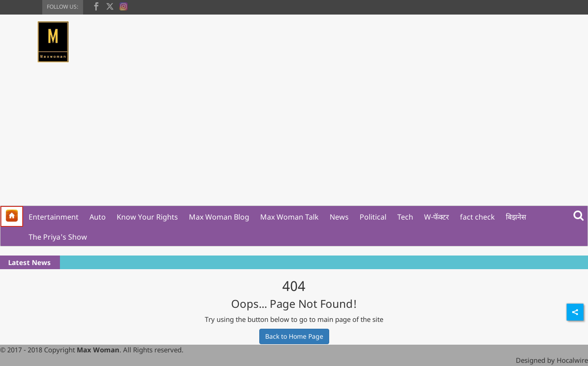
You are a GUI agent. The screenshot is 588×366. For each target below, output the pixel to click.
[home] (12, 216)
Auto (98, 217)
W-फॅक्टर (437, 217)
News (339, 217)
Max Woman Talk (289, 217)
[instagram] (124, 5)
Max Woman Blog (219, 217)
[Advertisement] (294, 137)
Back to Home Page (294, 336)
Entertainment (54, 217)
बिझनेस (516, 217)
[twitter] (110, 5)
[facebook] (96, 5)
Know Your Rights (147, 217)
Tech (405, 217)
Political (373, 217)
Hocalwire (572, 360)
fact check (477, 217)
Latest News (30, 262)
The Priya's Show (58, 237)
